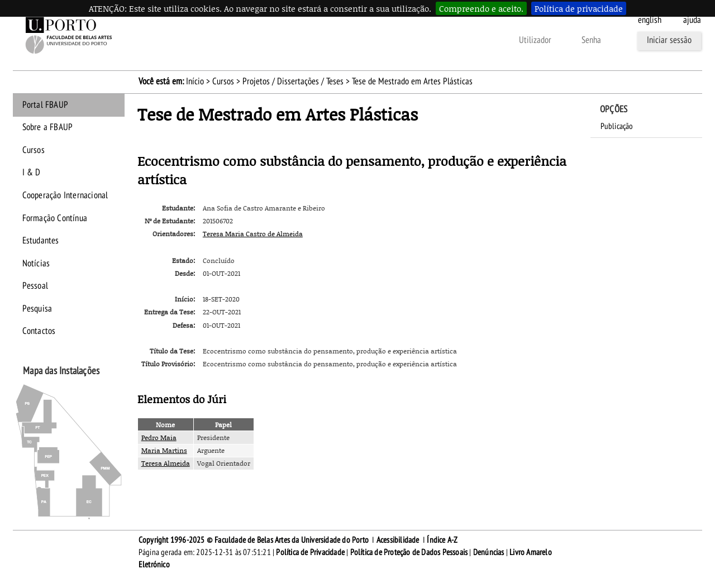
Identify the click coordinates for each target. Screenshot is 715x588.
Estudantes (41, 241)
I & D (32, 173)
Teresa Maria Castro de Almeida (253, 234)
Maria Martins (164, 450)
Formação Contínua (55, 218)
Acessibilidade (398, 540)
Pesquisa (37, 309)
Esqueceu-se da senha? (341, 40)
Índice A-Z (442, 540)
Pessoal (35, 286)
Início (195, 82)
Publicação (617, 126)
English (650, 20)
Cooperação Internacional (65, 195)
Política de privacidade (579, 8)
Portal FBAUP (45, 105)
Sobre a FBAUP (48, 127)
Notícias (36, 264)
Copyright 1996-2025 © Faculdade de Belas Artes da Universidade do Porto (254, 540)
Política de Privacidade (310, 552)
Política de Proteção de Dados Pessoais (409, 552)
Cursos (223, 82)
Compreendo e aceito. (481, 8)
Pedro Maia (159, 438)
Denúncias (489, 552)
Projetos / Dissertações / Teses (293, 82)
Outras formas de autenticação (450, 40)
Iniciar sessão (669, 40)
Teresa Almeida (166, 463)
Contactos (39, 331)
